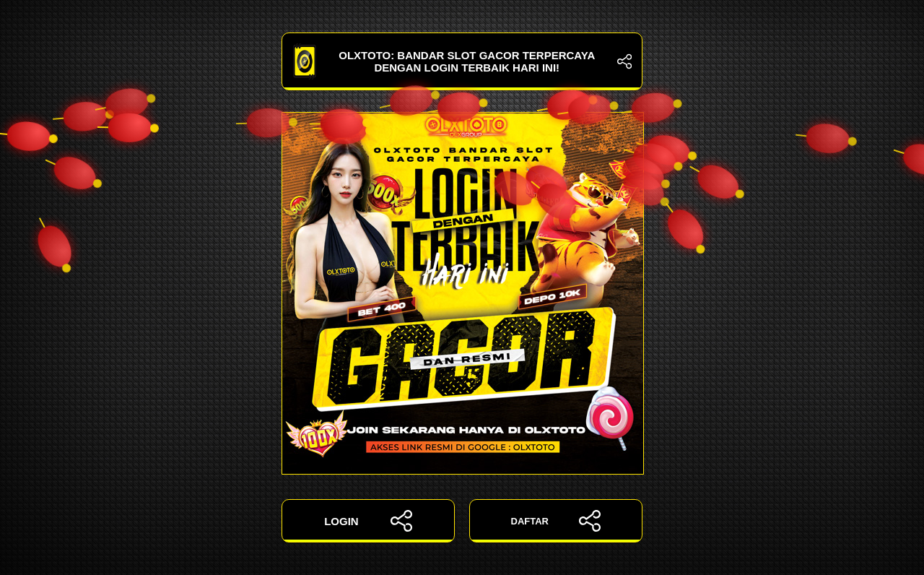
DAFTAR (556, 521)
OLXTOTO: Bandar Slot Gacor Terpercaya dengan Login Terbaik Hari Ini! (462, 61)
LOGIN (368, 521)
